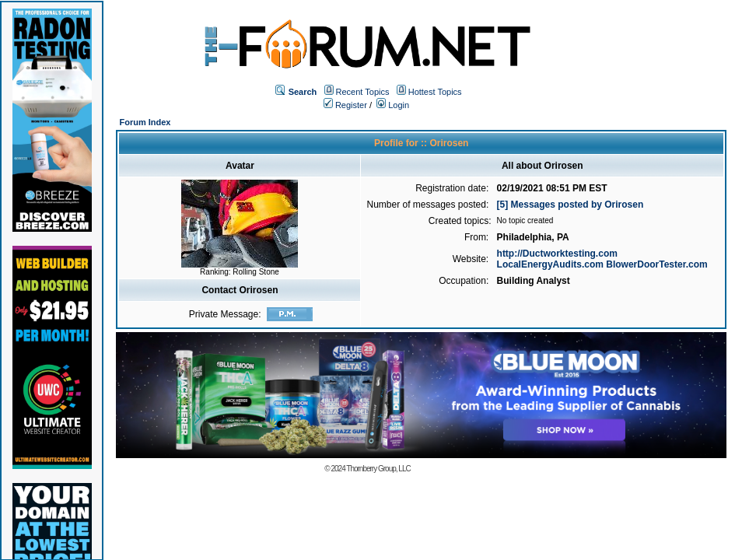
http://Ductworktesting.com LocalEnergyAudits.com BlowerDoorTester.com (602, 259)
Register (345, 105)
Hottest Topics (435, 92)
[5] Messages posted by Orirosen (570, 205)
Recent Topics (363, 92)
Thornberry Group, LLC (378, 469)
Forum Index (145, 122)
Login (393, 105)
